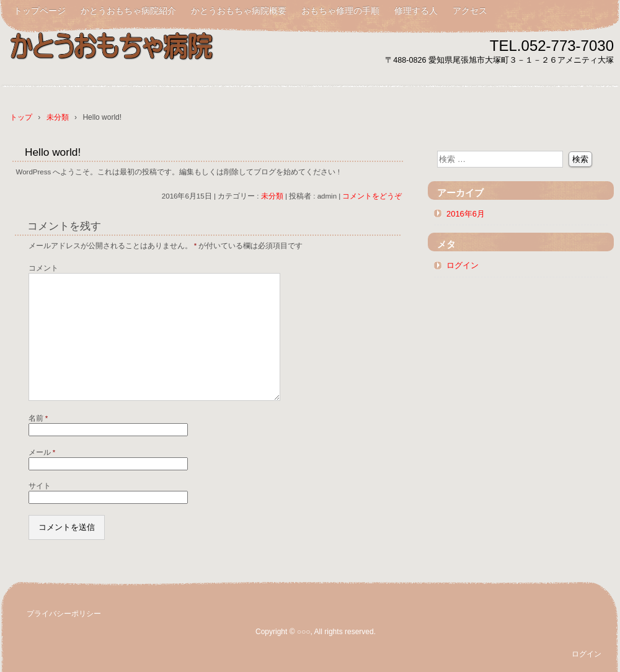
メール (42, 452)
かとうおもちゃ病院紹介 (128, 11)
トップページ (40, 11)
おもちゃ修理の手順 (340, 11)
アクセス (470, 11)
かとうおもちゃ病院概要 (239, 11)
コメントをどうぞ (372, 196)
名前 (38, 418)
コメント (43, 268)
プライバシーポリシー (64, 614)
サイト (40, 486)
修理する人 (416, 11)
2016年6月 (466, 214)
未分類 (272, 196)
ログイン (463, 265)
